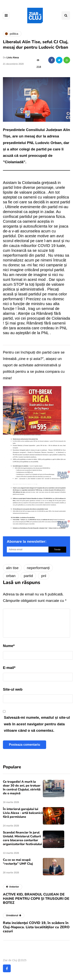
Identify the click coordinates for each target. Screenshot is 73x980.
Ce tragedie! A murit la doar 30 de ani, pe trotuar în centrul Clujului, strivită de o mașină (22, 788)
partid (28, 576)
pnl (44, 576)
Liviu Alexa (13, 58)
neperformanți (38, 568)
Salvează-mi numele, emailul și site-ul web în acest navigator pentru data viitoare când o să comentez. (37, 724)
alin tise (12, 568)
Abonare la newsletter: (27, 541)
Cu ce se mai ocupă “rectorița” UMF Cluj (18, 862)
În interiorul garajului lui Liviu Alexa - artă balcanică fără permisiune (23, 813)
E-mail (9, 668)
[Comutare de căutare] (66, 16)
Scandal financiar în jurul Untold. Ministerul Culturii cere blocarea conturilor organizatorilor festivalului (22, 838)
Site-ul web (13, 689)
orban (11, 576)
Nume (9, 646)
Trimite (57, 550)
